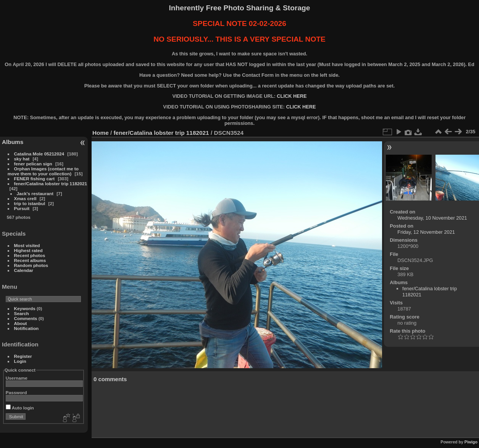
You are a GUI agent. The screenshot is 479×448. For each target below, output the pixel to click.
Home (101, 133)
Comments (26, 318)
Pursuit (22, 208)
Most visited (27, 245)
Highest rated (28, 250)
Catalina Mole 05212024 (39, 154)
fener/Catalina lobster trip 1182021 (51, 184)
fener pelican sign (33, 164)
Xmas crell (25, 198)
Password (16, 392)
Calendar (24, 270)
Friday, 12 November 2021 (426, 232)
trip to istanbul (30, 203)
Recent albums (30, 260)
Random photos (31, 265)
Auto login (20, 408)
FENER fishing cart (35, 179)
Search (22, 313)
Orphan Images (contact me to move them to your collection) (43, 171)
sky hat (22, 159)
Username (17, 378)
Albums (13, 142)
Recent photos (30, 255)
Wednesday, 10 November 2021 (432, 218)
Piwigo (471, 442)
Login (20, 361)
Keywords (25, 308)
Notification (27, 328)
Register (23, 356)
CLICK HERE (292, 96)
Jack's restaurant (35, 193)
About (21, 323)
